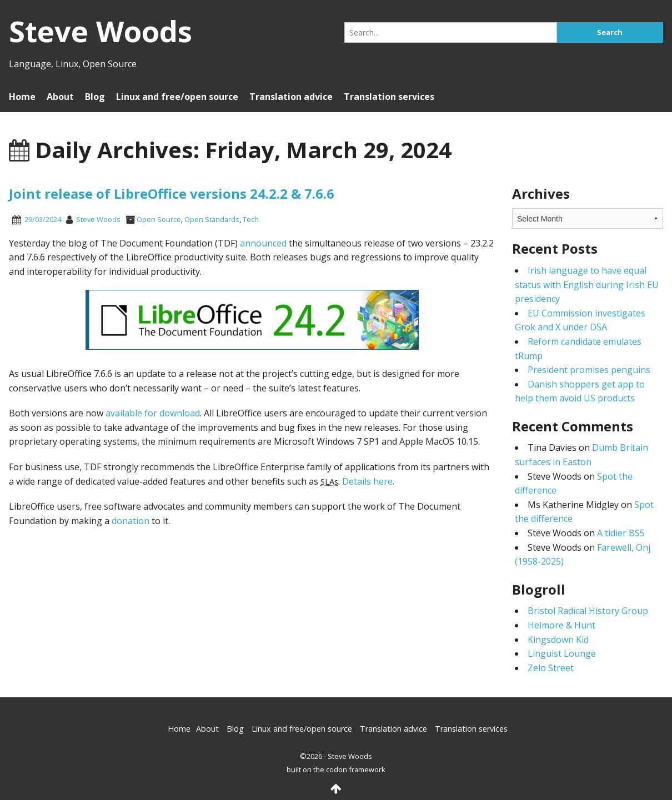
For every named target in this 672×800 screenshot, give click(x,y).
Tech (251, 219)
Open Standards (212, 219)
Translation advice (291, 97)
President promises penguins (589, 370)
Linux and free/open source (177, 97)
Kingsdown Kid (558, 640)
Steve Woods (98, 219)
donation (131, 521)
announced (263, 243)
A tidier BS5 (621, 533)
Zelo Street (551, 668)
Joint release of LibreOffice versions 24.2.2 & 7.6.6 (172, 193)
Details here (367, 481)
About (60, 97)
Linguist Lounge (562, 653)
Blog (95, 97)
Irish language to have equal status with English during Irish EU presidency (587, 285)
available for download (153, 413)
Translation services (389, 97)
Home (22, 97)
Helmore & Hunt (561, 625)
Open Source (159, 219)
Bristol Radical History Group (588, 611)
